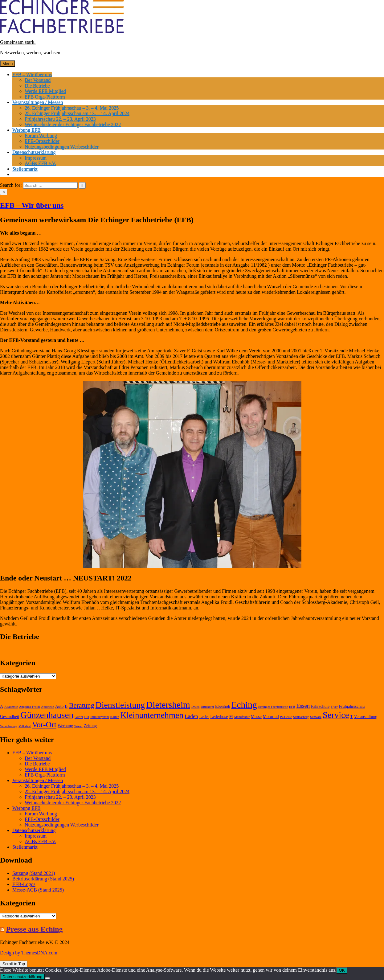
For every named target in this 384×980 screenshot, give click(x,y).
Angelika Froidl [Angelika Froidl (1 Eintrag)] (30, 707)
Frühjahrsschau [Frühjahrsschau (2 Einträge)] (352, 706)
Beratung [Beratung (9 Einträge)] (81, 705)
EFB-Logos (24, 884)
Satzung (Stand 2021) (34, 873)
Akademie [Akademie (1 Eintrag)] (11, 707)
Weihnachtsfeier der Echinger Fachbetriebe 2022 (73, 124)
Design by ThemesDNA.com (29, 953)
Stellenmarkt (25, 169)
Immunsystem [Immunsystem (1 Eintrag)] (100, 717)
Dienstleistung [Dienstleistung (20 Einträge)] (120, 705)
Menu (8, 64)
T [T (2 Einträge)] (351, 717)
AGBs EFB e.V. (40, 163)
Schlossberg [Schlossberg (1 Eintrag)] (301, 717)
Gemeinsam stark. (18, 42)
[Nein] (47, 978)
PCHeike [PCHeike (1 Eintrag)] (286, 717)
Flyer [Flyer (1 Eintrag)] (334, 707)
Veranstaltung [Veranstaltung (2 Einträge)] (366, 717)
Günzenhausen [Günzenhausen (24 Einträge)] (47, 715)
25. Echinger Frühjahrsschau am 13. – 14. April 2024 (77, 113)
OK (342, 970)
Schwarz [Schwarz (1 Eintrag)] (316, 717)
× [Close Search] (4, 192)
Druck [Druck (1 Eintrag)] (196, 707)
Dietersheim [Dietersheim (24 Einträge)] (168, 705)
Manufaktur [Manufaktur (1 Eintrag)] (242, 717)
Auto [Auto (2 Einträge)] (59, 706)
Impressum (36, 158)
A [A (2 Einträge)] (2, 706)
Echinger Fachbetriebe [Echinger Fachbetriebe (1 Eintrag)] (273, 707)
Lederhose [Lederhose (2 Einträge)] (219, 717)
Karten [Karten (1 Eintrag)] (115, 717)
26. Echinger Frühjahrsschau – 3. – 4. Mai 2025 (72, 108)
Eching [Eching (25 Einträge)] (244, 705)
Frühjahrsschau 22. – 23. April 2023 (60, 119)
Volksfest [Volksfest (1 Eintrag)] (25, 726)
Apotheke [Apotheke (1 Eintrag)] (47, 707)
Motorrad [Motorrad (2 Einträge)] (271, 717)
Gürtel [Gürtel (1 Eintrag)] (79, 717)
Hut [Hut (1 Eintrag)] (87, 717)
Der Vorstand (38, 80)
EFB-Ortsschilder (42, 141)
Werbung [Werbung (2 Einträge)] (65, 726)
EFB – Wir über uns (32, 74)
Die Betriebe (37, 86)
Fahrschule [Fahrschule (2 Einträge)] (320, 706)
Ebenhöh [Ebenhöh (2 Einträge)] (223, 706)
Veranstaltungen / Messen (38, 102)
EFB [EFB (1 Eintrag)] (292, 707)
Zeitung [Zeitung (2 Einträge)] (90, 726)
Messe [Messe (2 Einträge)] (256, 717)
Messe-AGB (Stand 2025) (38, 890)
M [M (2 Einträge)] (231, 717)
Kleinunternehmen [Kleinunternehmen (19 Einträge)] (152, 715)
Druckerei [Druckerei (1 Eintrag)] (207, 707)
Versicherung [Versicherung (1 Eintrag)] (9, 726)
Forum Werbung (41, 135)
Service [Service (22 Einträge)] (336, 715)
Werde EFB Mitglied (45, 91)
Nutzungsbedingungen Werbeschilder (62, 147)
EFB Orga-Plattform (45, 97)
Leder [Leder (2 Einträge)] (204, 717)
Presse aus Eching (35, 929)
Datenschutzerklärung (34, 152)
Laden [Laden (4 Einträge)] (191, 716)
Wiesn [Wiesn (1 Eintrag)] (78, 726)
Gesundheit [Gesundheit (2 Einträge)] (10, 717)
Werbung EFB (27, 130)
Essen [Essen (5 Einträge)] (303, 706)
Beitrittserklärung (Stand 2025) (43, 879)
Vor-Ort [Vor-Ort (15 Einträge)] (44, 725)
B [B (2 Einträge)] (66, 706)
